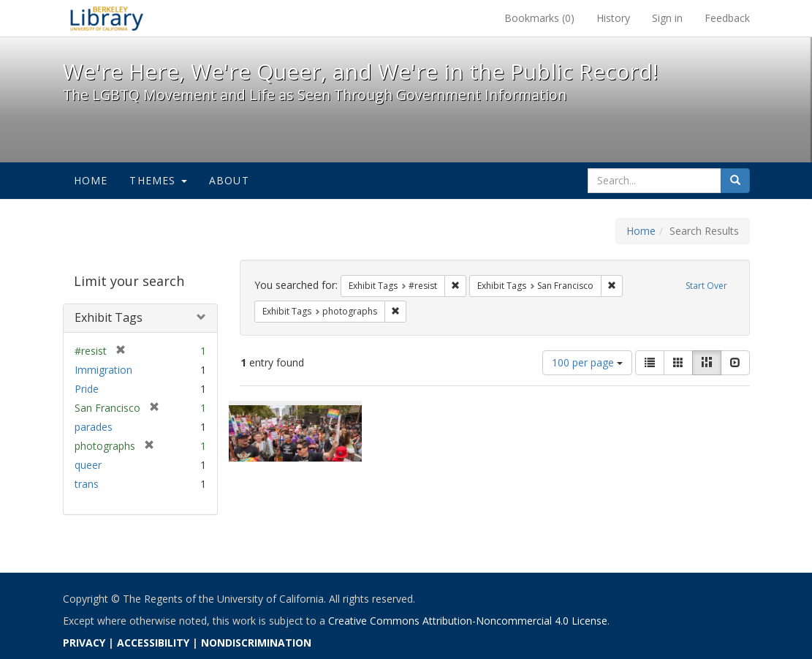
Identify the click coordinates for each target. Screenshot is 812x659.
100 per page (587, 362)
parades (94, 427)
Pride (87, 389)
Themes (158, 180)
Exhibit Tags (109, 317)
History (613, 18)
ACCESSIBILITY (153, 643)
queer (88, 465)
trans (87, 484)
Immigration (103, 370)
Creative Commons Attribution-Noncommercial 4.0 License (468, 621)
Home (91, 180)
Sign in (667, 18)
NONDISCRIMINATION (256, 643)
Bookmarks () (539, 18)
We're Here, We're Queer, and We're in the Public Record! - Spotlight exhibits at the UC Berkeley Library (107, 18)
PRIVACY (84, 643)
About (229, 180)
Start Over (706, 286)
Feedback (727, 18)
